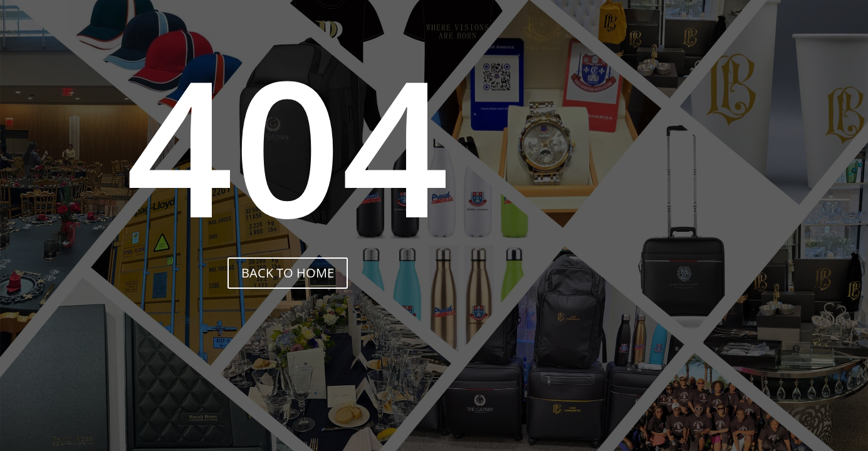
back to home (288, 273)
